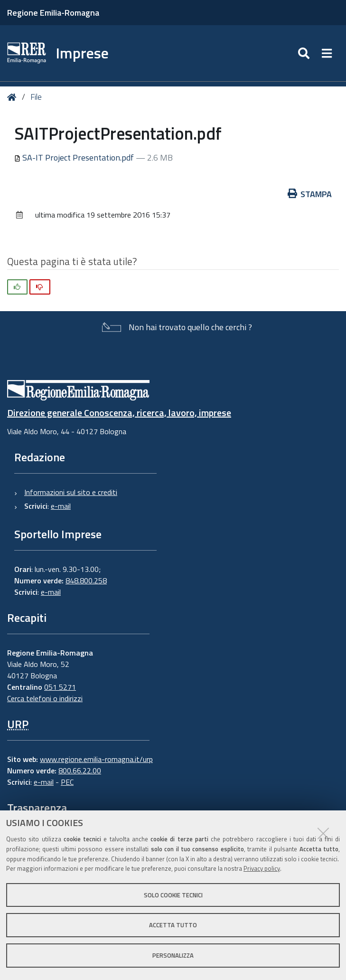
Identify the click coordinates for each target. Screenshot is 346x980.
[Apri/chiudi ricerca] (305, 53)
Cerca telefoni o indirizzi (45, 698)
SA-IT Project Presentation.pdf (75, 157)
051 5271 (60, 687)
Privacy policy (262, 868)
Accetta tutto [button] (173, 925)
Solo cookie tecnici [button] (173, 895)
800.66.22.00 (80, 771)
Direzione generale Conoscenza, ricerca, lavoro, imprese (119, 413)
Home (14, 97)
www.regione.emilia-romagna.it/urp (96, 759)
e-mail (61, 506)
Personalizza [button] (173, 955)
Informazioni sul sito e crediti (71, 492)
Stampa (310, 194)
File (36, 97)
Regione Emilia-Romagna (53, 13)
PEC (67, 782)
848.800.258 (86, 580)
